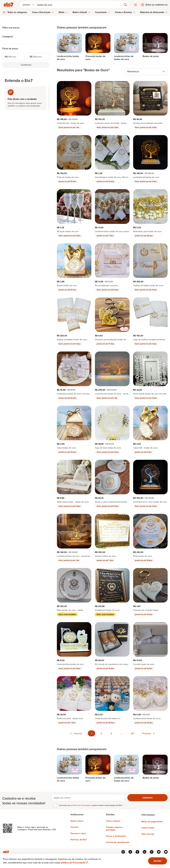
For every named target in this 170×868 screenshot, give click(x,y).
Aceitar (158, 861)
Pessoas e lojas (78, 833)
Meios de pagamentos (152, 821)
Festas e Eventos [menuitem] (125, 12)
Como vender (148, 828)
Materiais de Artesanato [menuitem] (154, 12)
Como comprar (113, 821)
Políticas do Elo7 (79, 840)
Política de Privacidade (82, 805)
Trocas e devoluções (116, 836)
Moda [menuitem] (63, 12)
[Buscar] (80, 5)
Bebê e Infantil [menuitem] (81, 12)
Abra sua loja (148, 834)
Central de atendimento (118, 842)
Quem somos (77, 821)
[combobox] (28, 5)
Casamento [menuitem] (103, 12)
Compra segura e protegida (114, 828)
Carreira (74, 827)
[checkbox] (55, 805)
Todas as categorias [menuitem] (17, 12)
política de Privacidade (75, 863)
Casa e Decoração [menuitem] (43, 12)
